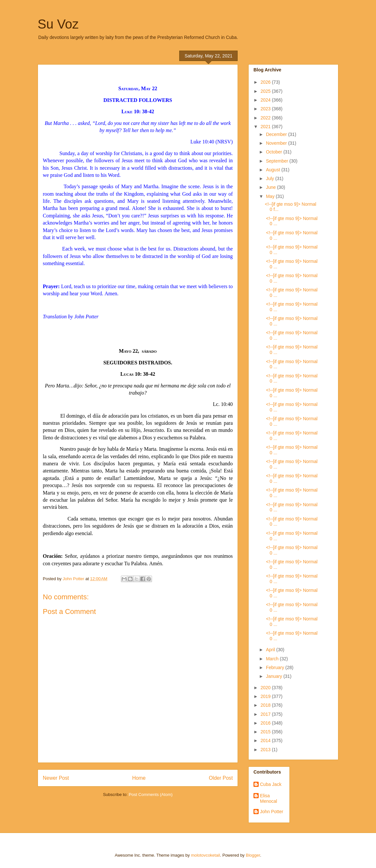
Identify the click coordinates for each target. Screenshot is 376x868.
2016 (266, 723)
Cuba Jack (271, 784)
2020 (266, 688)
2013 (266, 750)
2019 (266, 696)
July (270, 178)
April (271, 650)
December (277, 134)
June (271, 187)
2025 (266, 91)
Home (139, 778)
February (276, 667)
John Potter (272, 812)
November (277, 143)
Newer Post (56, 778)
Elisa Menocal (269, 798)
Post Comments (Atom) (151, 795)
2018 (266, 705)
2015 (266, 732)
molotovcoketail (206, 855)
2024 (266, 100)
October (275, 152)
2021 (266, 127)
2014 (266, 740)
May (271, 196)
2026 (266, 82)
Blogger (253, 855)
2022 (266, 118)
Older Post (221, 778)
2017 (266, 714)
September (277, 161)
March (273, 659)
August (273, 170)
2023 (266, 109)
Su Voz (58, 24)
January (275, 676)
